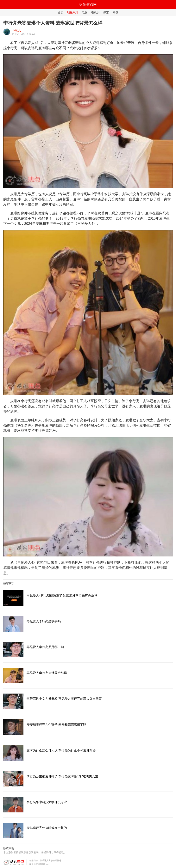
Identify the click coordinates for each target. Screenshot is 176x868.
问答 (115, 12)
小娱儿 (16, 30)
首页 (61, 12)
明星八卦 (73, 12)
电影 (85, 12)
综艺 (106, 12)
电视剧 (95, 12)
